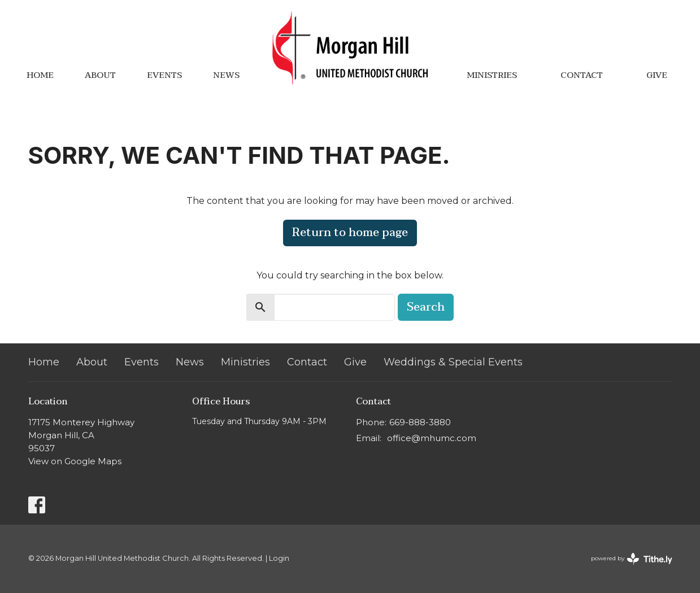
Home (40, 75)
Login (279, 558)
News (226, 75)
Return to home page (350, 233)
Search (426, 307)
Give (657, 75)
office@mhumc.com (432, 438)
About (100, 75)
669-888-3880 (420, 422)
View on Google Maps (75, 461)
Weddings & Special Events (453, 362)
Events (164, 75)
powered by (632, 559)
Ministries (492, 75)
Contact (582, 75)
